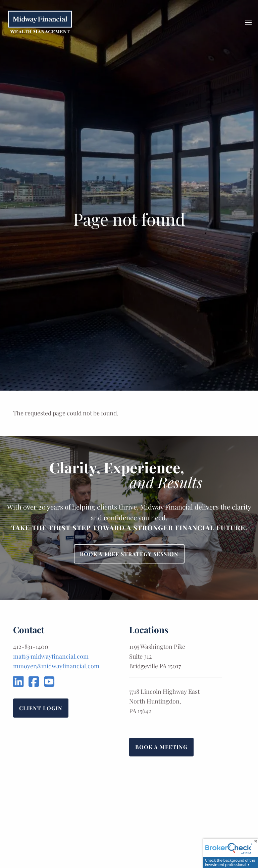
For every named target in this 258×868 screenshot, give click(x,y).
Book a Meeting (161, 747)
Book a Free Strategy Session (129, 554)
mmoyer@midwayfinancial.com (56, 666)
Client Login (41, 708)
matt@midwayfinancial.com (51, 656)
